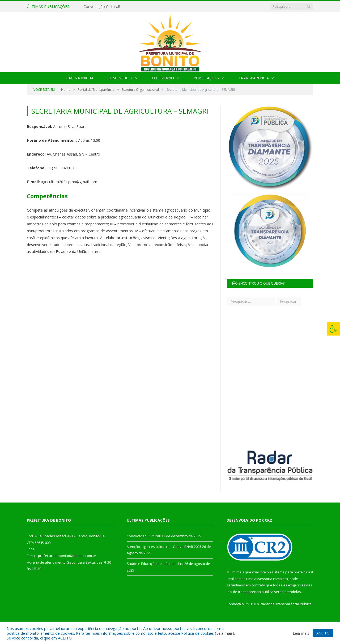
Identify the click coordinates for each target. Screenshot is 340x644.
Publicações (206, 78)
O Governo (163, 78)
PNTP (249, 604)
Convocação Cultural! (102, 7)
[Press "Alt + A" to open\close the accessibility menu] (333, 329)
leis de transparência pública (250, 592)
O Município (120, 78)
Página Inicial (80, 78)
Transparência (254, 78)
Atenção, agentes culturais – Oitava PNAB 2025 (164, 547)
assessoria (263, 579)
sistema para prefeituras (292, 572)
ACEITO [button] (323, 633)
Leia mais (224, 633)
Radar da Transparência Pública (286, 604)
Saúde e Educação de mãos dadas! (155, 564)
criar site (259, 572)
